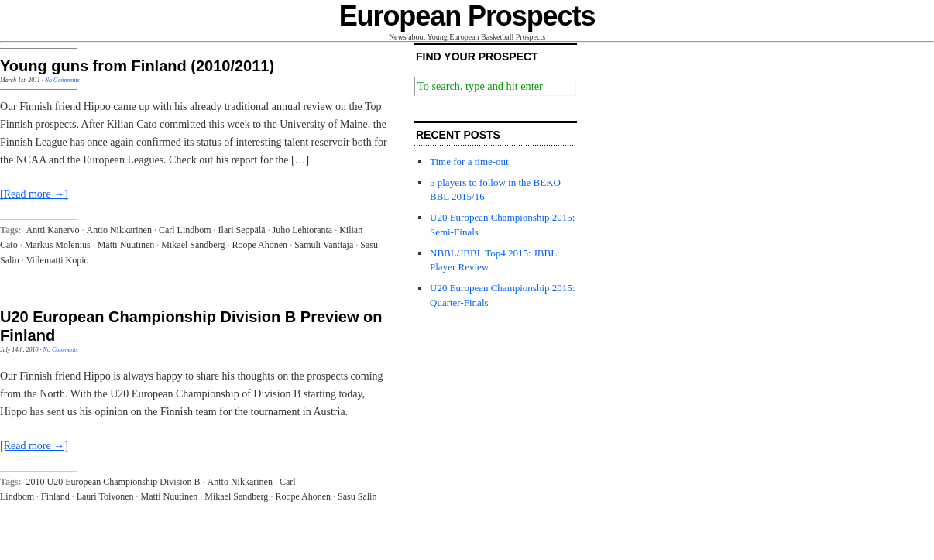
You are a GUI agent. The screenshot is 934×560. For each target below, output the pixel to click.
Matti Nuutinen (126, 245)
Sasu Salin (357, 496)
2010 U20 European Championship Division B (113, 482)
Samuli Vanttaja (324, 245)
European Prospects (467, 16)
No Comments (62, 80)
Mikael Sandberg (193, 245)
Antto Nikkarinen (119, 230)
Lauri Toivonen (105, 496)
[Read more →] (34, 194)
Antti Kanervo (53, 230)
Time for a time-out (469, 161)
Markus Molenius (58, 245)
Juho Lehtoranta (303, 230)
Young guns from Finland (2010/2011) (137, 66)
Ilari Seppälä (242, 230)
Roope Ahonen (259, 245)
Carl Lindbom (185, 230)
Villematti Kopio (58, 260)
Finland (55, 496)
